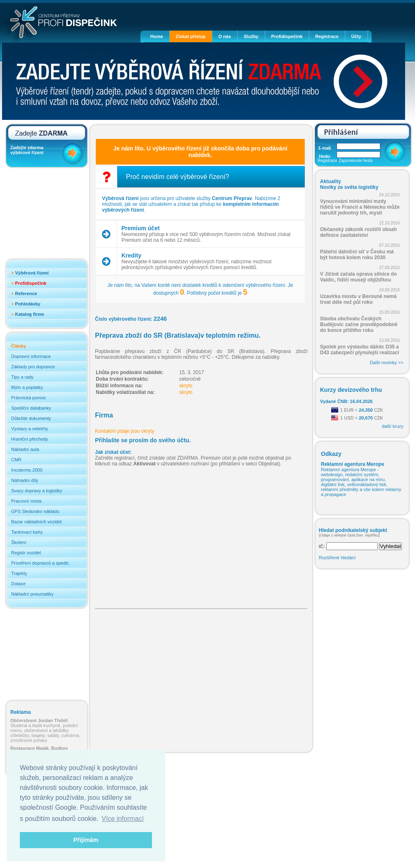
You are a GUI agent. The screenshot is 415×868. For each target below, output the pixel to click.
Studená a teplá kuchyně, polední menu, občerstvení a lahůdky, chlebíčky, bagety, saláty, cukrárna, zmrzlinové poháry (45, 730)
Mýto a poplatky (27, 387)
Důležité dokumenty (31, 418)
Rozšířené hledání (337, 558)
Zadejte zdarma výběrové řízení (27, 150)
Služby (251, 36)
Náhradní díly (25, 480)
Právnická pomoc (28, 398)
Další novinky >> (387, 362)
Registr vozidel (26, 553)
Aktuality (331, 181)
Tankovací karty (27, 532)
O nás (225, 36)
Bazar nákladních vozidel (36, 522)
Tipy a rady (22, 377)
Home (157, 36)
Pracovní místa (26, 501)
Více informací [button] (123, 819)
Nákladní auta (25, 449)
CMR (16, 460)
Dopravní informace (31, 356)
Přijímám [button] (86, 840)
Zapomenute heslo (356, 161)
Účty (356, 36)
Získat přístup (191, 36)
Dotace (18, 584)
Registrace (327, 36)
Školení (19, 542)
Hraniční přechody (30, 439)
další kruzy (392, 426)
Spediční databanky (31, 408)
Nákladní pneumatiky (32, 594)
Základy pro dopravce (33, 367)
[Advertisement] (43, 216)
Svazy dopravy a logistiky (37, 491)
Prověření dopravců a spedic (40, 563)
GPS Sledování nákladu (35, 511)
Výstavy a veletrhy (30, 429)
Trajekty (19, 573)
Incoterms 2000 (27, 470)
